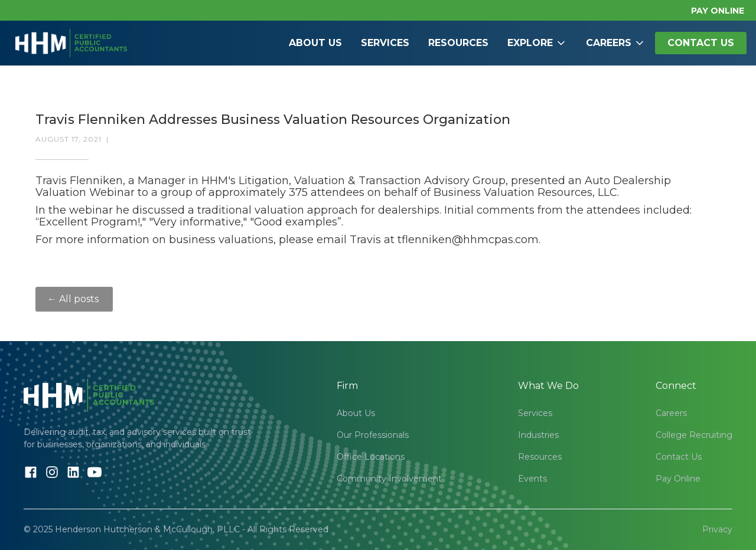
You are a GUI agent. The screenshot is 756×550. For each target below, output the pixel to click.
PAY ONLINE (718, 11)
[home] (71, 43)
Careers (671, 413)
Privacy (717, 529)
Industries (538, 435)
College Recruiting (694, 435)
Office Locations (371, 457)
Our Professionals (373, 435)
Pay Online (678, 479)
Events (532, 479)
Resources (458, 43)
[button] (537, 43)
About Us (315, 43)
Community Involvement (389, 479)
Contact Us (679, 457)
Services (385, 43)
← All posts (74, 299)
